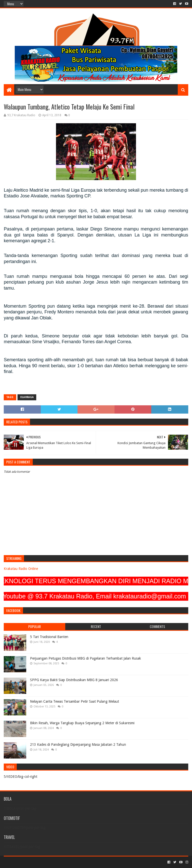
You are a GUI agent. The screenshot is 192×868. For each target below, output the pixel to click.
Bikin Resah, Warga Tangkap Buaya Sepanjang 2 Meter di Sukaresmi (82, 723)
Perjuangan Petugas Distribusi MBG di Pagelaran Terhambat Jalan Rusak (85, 658)
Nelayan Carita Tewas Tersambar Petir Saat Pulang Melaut (74, 701)
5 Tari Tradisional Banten (49, 637)
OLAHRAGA (27, 397)
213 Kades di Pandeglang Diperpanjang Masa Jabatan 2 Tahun (78, 745)
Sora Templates (31, 862)
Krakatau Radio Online (21, 569)
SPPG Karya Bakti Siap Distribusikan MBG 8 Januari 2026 (74, 680)
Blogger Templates (60, 862)
